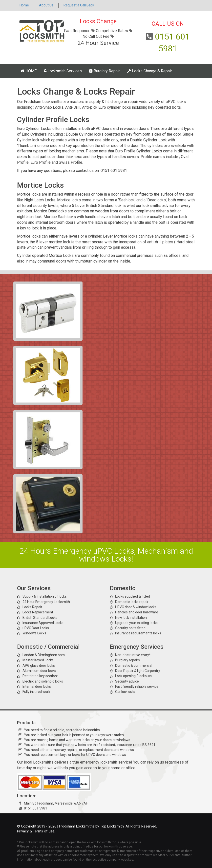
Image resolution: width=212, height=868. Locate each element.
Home (24, 5)
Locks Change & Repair (150, 71)
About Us (46, 5)
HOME (29, 71)
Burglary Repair (105, 71)
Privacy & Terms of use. (36, 831)
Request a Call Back (79, 5)
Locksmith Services (63, 71)
